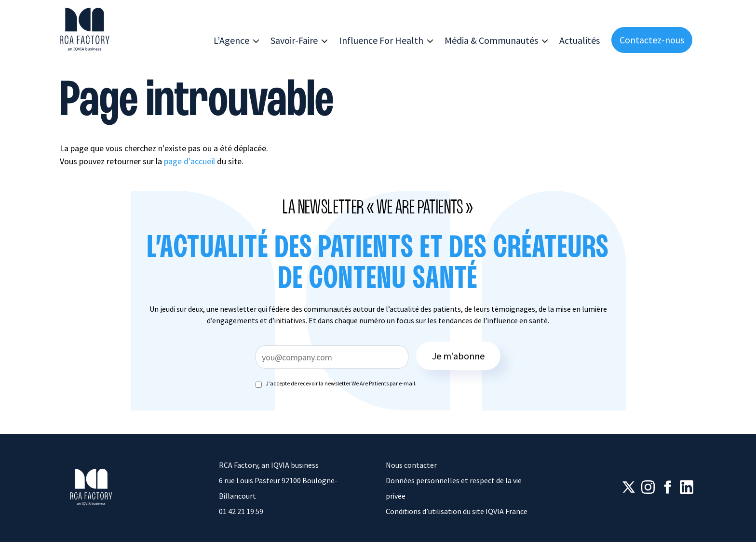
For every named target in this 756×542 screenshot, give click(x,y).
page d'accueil (189, 161)
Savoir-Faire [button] (294, 40)
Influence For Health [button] (381, 40)
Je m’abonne (458, 356)
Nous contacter (411, 465)
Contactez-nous (652, 40)
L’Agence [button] (231, 40)
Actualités (580, 40)
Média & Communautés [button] (491, 40)
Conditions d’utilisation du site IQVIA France (457, 511)
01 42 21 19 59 (241, 511)
